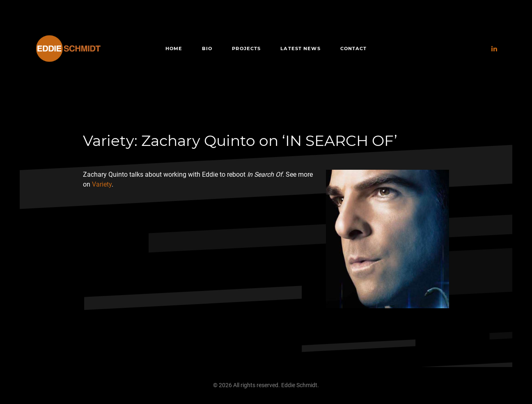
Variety (102, 184)
